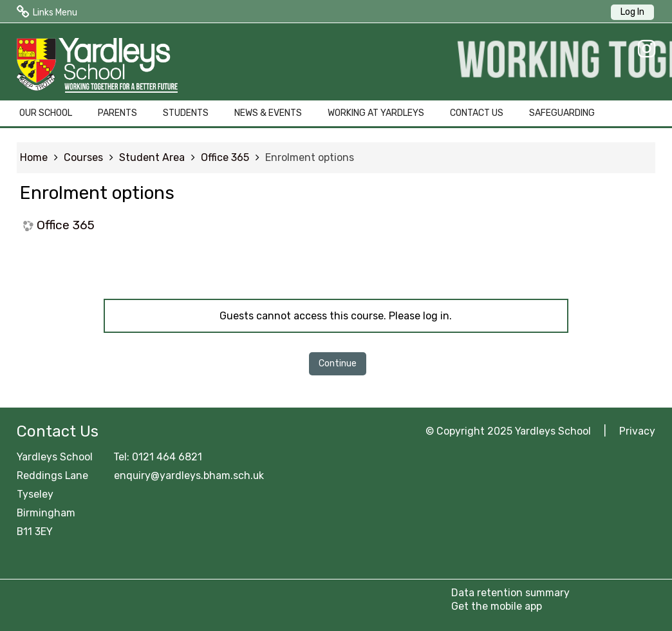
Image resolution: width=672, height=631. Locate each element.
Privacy (637, 431)
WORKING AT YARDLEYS (376, 113)
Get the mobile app (497, 606)
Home (34, 157)
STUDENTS (186, 113)
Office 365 (66, 225)
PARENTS (117, 113)
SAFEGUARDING (562, 113)
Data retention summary (510, 593)
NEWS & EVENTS (268, 113)
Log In (632, 12)
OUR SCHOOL (46, 113)
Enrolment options (310, 157)
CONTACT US (477, 113)
